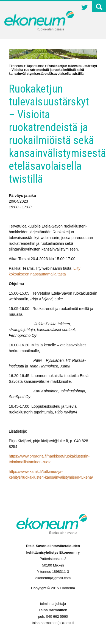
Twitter (85, 8)
